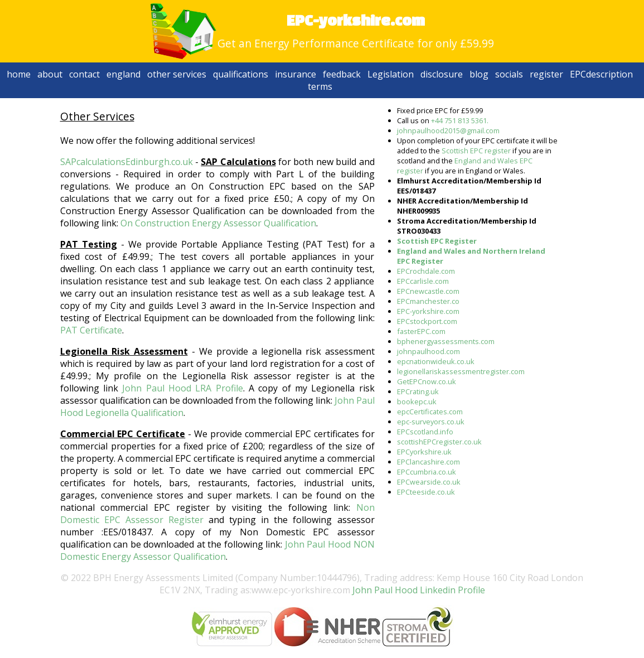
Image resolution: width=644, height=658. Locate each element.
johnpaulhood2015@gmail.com (448, 130)
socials (509, 74)
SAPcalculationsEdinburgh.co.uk (127, 162)
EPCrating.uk (418, 391)
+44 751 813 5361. (460, 120)
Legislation (391, 74)
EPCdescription (601, 74)
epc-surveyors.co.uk (431, 422)
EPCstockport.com (427, 321)
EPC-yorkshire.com (428, 311)
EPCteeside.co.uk (426, 492)
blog (479, 74)
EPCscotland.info (425, 432)
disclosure (442, 74)
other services (177, 74)
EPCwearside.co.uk (429, 482)
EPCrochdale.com (426, 271)
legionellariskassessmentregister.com (461, 371)
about (50, 74)
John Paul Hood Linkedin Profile (418, 590)
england (124, 74)
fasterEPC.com (421, 331)
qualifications (241, 74)
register (546, 74)
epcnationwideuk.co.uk (436, 361)
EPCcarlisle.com (423, 281)
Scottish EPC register (476, 151)
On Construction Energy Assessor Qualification (218, 223)
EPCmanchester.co (428, 301)
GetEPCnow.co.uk (427, 381)
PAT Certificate (91, 330)
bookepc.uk (417, 401)
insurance (296, 74)
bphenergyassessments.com (446, 341)
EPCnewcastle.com (428, 291)
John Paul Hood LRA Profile (182, 388)
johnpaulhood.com (428, 351)
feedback (342, 74)
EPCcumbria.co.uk (427, 472)
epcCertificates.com (430, 412)
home (19, 74)
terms (320, 86)
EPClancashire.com (428, 462)
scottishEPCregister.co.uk (439, 442)
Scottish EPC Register (437, 241)
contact (84, 74)
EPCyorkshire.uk (424, 452)
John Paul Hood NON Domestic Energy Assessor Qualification (217, 550)
